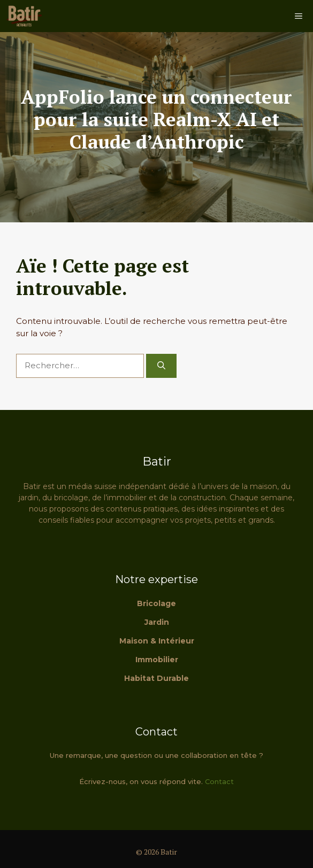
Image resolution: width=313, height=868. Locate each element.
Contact (219, 781)
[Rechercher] (161, 366)
